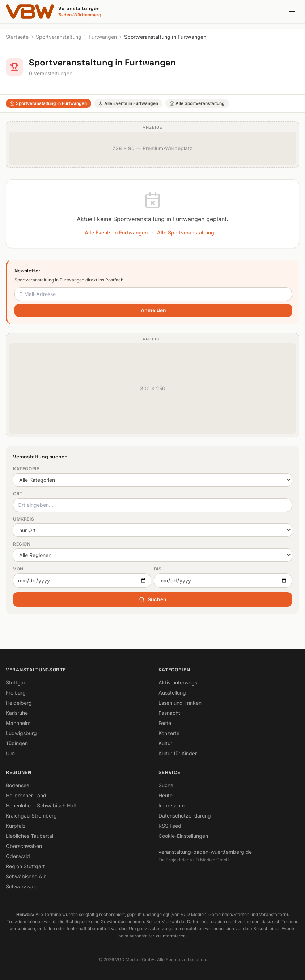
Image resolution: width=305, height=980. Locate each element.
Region (22, 544)
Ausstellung (172, 693)
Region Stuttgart (25, 866)
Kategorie (26, 469)
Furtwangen (103, 37)
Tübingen (17, 743)
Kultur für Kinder (178, 753)
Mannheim (18, 723)
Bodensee (18, 785)
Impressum (171, 805)
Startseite (17, 37)
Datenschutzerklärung (185, 816)
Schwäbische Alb (26, 876)
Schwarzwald (22, 886)
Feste (165, 723)
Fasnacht (169, 713)
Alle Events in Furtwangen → (119, 232)
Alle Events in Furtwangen (128, 103)
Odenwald (18, 856)
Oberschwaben (24, 846)
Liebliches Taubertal (29, 836)
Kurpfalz (16, 826)
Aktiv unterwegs (178, 682)
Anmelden (153, 310)
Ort (18, 494)
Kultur (165, 743)
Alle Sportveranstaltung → (189, 232)
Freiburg (16, 693)
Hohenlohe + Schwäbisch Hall (41, 805)
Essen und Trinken (180, 703)
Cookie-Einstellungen (183, 836)
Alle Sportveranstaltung (197, 103)
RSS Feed (170, 826)
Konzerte (169, 733)
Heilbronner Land (26, 795)
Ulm (10, 753)
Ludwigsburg (21, 733)
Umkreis (24, 519)
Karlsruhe (17, 713)
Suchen (153, 599)
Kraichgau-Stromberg (31, 816)
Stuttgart (16, 682)
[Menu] (292, 12)
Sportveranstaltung (59, 37)
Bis (158, 569)
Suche (166, 785)
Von (18, 569)
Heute (166, 795)
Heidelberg (19, 703)
